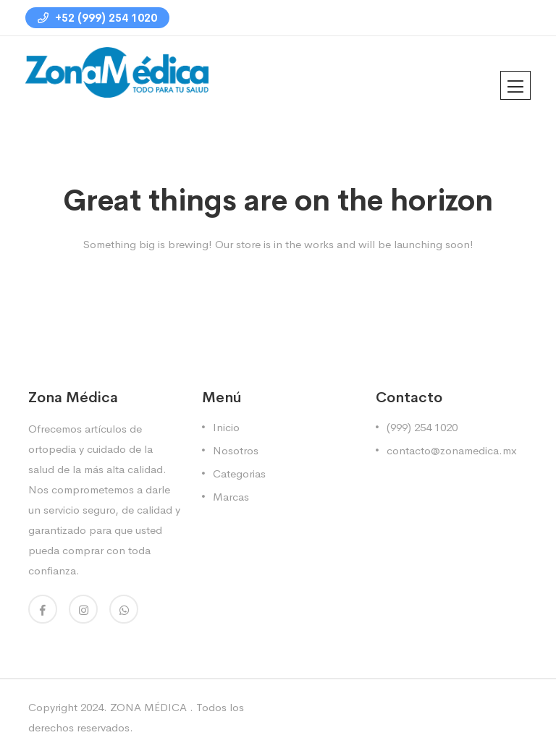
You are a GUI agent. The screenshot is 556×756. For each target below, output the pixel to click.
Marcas (231, 497)
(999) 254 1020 (422, 427)
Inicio (226, 427)
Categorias (239, 473)
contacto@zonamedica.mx (452, 450)
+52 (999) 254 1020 (97, 18)
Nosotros (236, 450)
